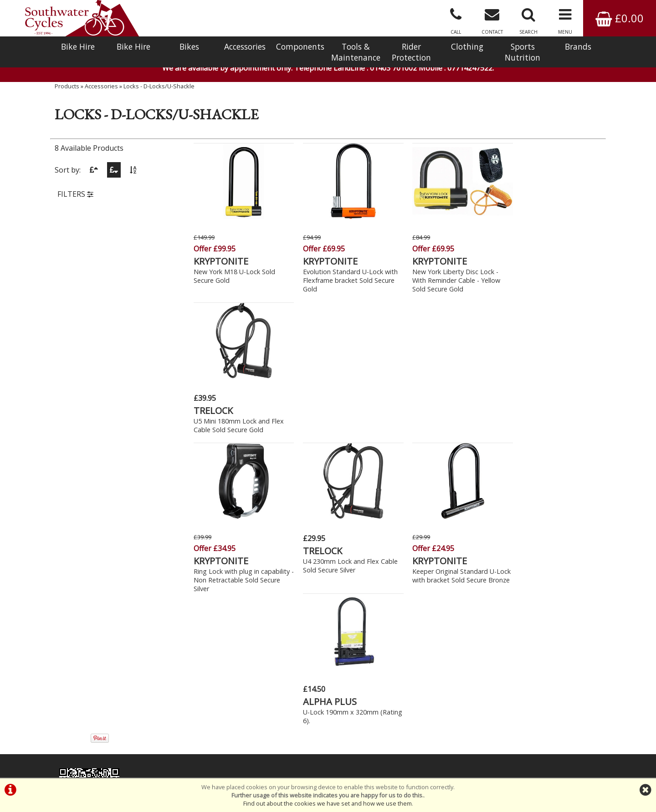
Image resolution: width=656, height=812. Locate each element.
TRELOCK (526, 250)
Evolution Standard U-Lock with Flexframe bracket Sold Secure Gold (345, 279)
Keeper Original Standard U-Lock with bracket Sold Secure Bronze (447, 434)
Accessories (245, 46)
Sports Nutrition (523, 52)
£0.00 (620, 18)
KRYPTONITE (221, 260)
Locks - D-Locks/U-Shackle (159, 89)
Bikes (189, 46)
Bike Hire (78, 46)
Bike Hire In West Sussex (90, 745)
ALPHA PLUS (533, 405)
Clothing (467, 46)
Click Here (238, 609)
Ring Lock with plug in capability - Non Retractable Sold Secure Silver (236, 434)
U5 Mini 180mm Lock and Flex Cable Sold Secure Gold (551, 265)
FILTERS (75, 197)
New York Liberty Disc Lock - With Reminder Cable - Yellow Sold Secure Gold (446, 279)
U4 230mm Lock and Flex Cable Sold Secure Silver (345, 420)
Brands (578, 46)
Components (300, 46)
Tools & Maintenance (356, 52)
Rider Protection (411, 52)
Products (67, 89)
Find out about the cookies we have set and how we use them (328, 803)
